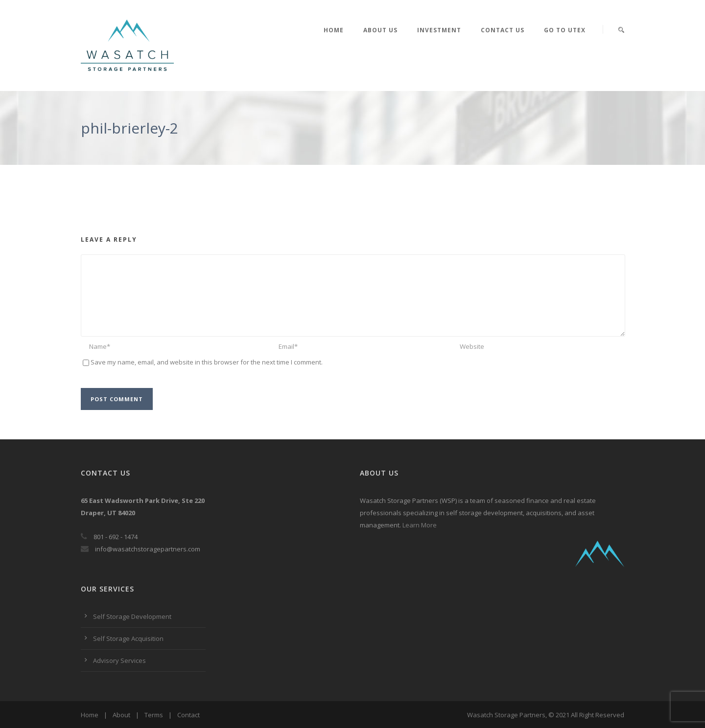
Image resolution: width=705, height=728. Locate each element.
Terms (154, 715)
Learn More (420, 525)
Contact (188, 715)
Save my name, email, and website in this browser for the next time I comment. (207, 362)
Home (334, 30)
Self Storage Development (132, 616)
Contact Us (503, 30)
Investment (439, 30)
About (121, 715)
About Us (380, 30)
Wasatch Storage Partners (506, 715)
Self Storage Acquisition (128, 638)
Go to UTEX (565, 30)
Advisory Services (119, 660)
